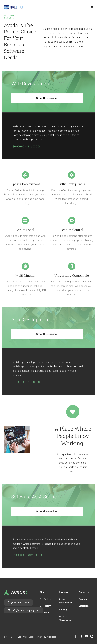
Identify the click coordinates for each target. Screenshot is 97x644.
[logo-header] (14, 6)
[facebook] (76, 636)
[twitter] (81, 636)
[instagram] (92, 636)
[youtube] (86, 636)
